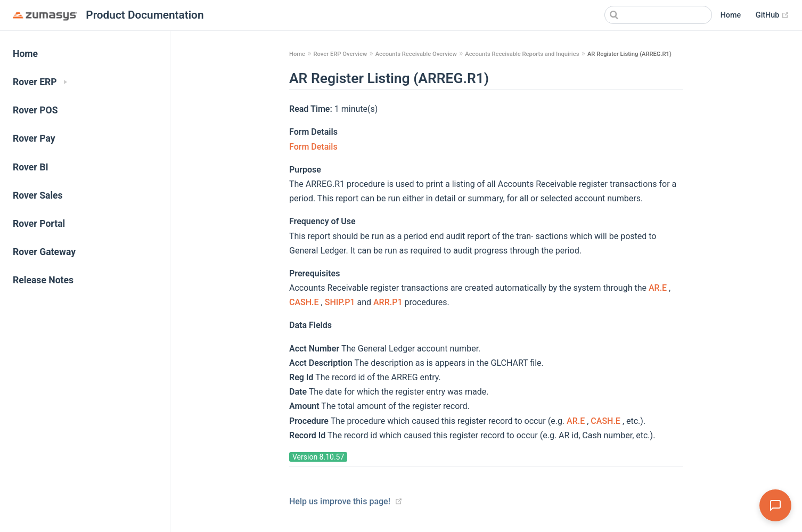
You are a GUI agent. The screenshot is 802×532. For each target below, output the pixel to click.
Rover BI (31, 167)
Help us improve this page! (340, 501)
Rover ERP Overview (340, 54)
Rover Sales (38, 195)
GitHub (772, 15)
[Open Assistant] (775, 505)
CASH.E (305, 302)
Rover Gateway (44, 252)
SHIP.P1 (341, 302)
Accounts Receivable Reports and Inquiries (522, 54)
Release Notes (43, 280)
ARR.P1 (389, 302)
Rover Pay (34, 138)
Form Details (313, 147)
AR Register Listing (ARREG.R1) (629, 54)
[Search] (658, 15)
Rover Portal (39, 224)
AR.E (659, 288)
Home (731, 15)
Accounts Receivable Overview (416, 54)
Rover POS (35, 110)
